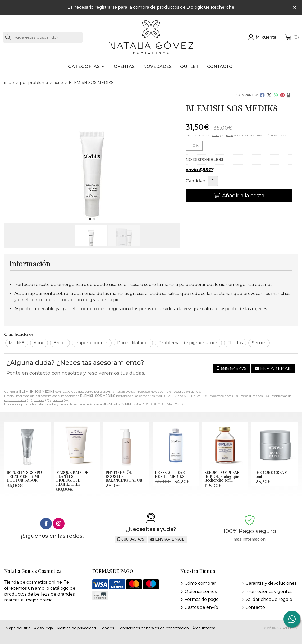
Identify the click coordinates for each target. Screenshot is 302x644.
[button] (90, 219)
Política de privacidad (77, 628)
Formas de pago (202, 599)
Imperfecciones (220, 396)
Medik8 (161, 396)
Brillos (196, 396)
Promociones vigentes (269, 591)
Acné (179, 396)
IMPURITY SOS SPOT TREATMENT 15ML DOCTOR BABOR (26, 476)
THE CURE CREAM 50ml (271, 474)
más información (250, 539)
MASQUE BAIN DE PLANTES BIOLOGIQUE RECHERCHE (72, 478)
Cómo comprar (200, 583)
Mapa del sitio (18, 628)
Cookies (107, 628)
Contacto (255, 607)
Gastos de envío (201, 607)
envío (216, 135)
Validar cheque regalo (269, 599)
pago (230, 135)
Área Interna (204, 628)
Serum (58, 400)
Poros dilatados (251, 396)
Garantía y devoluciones (271, 583)
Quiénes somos (201, 591)
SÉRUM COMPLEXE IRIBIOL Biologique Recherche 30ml (222, 476)
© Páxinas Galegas (280, 628)
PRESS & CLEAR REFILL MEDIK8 (170, 474)
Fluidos (39, 400)
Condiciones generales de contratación (153, 628)
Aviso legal (44, 628)
